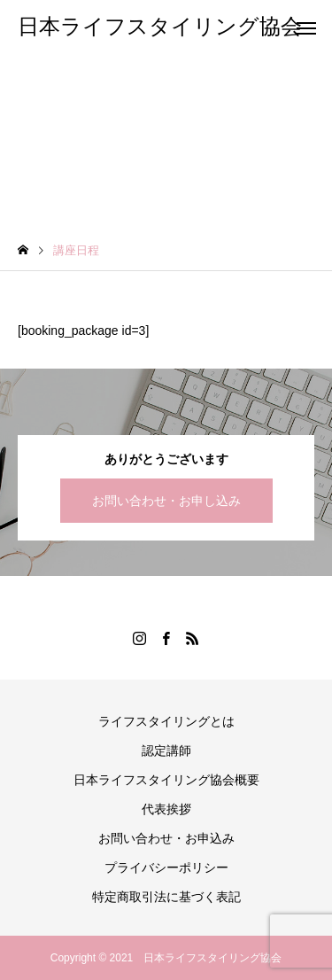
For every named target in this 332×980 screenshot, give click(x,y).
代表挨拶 (166, 809)
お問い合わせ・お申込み (166, 838)
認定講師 (166, 751)
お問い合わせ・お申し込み (166, 501)
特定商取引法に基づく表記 (166, 897)
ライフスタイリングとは (166, 721)
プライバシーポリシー (166, 867)
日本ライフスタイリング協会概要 (166, 780)
